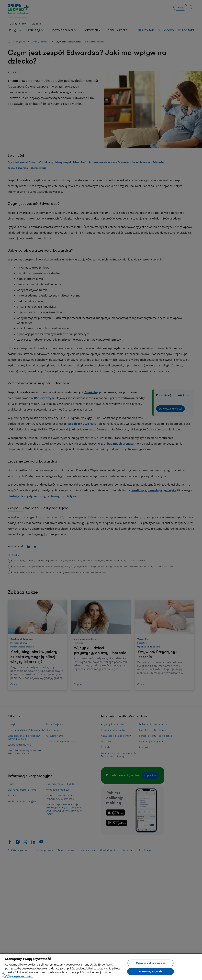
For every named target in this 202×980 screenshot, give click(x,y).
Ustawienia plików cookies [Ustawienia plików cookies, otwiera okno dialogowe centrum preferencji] (151, 963)
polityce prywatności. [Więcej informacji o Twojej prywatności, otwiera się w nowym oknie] (19, 976)
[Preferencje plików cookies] (5, 975)
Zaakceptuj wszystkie (151, 971)
